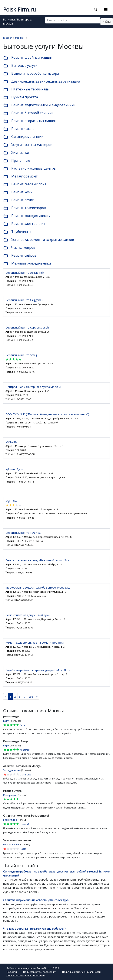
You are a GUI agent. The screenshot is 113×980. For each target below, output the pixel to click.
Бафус (6, 721)
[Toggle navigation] (105, 10)
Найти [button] (107, 22)
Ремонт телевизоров (25, 208)
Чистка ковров (19, 248)
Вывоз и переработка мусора (31, 74)
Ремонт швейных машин (28, 58)
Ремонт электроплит (24, 224)
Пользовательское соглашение (26, 975)
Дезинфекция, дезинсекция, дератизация (42, 82)
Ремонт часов (18, 129)
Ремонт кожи (18, 192)
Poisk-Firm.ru (19, 9)
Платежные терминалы (26, 89)
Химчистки (16, 153)
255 (31, 696)
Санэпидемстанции (23, 137)
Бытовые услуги (20, 66)
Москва (8, 24)
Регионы (9, 20)
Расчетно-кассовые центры (30, 169)
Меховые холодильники (27, 264)
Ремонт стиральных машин (30, 121)
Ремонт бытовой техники (28, 113)
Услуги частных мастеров (28, 145)
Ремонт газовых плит (25, 184)
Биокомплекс (10, 820)
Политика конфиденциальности (81, 972)
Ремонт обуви (19, 200)
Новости (12, 972)
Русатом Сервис (11, 845)
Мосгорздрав (10, 795)
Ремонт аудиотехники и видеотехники (39, 105)
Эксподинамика (12, 770)
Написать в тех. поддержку (39, 972)
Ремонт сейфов (20, 256)
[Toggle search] (96, 10)
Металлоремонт (20, 177)
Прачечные (17, 161)
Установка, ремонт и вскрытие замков (39, 240)
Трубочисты (17, 232)
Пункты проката (21, 97)
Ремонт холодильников (26, 216)
